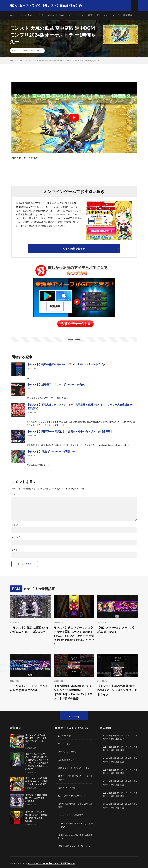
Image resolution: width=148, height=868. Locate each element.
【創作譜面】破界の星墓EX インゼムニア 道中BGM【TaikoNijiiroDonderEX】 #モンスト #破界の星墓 (73, 692)
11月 (117, 750)
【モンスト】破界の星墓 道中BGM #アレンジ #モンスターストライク (117, 690)
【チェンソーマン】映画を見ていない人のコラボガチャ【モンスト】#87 (36, 781)
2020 (105, 803)
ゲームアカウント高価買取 (71, 814)
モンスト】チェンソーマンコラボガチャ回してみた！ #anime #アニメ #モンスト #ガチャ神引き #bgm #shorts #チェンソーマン (74, 636)
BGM (61, 15)
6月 (130, 747)
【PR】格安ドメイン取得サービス (74, 844)
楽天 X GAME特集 (67, 787)
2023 (105, 769)
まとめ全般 (26, 15)
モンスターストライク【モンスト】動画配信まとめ (51, 861)
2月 (114, 736)
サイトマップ (64, 744)
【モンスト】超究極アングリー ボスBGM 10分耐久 (56, 384)
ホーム (13, 15)
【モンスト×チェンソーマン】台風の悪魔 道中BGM (29, 688)
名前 (15, 525)
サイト (15, 550)
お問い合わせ (64, 736)
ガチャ (51, 15)
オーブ (116, 15)
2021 (105, 792)
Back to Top (74, 717)
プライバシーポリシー (69, 752)
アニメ (80, 15)
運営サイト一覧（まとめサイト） (74, 767)
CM (106, 15)
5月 (126, 747)
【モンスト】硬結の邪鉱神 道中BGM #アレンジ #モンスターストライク (66, 364)
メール (16, 537)
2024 (105, 758)
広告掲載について (66, 759)
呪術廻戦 (128, 15)
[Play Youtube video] (74, 117)
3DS (70, 15)
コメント (16, 494)
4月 (122, 736)
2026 (105, 736)
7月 (134, 747)
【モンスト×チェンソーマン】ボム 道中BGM (116, 629)
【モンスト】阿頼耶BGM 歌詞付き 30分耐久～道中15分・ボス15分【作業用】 (70, 431)
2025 (105, 747)
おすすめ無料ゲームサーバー (72, 795)
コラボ (40, 15)
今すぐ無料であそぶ (74, 248)
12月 (122, 750)
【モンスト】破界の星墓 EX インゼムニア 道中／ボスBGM (29, 629)
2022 (105, 780)
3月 (118, 736)
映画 (90, 15)
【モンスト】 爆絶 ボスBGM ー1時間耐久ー (51, 452)
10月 (112, 750)
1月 (110, 736)
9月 (107, 750)
